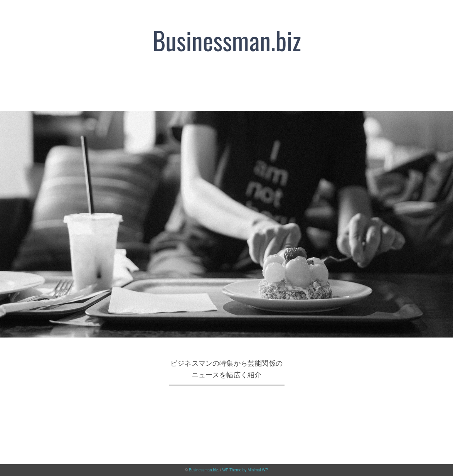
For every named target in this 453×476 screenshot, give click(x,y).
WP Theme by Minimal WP (245, 470)
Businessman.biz (204, 470)
